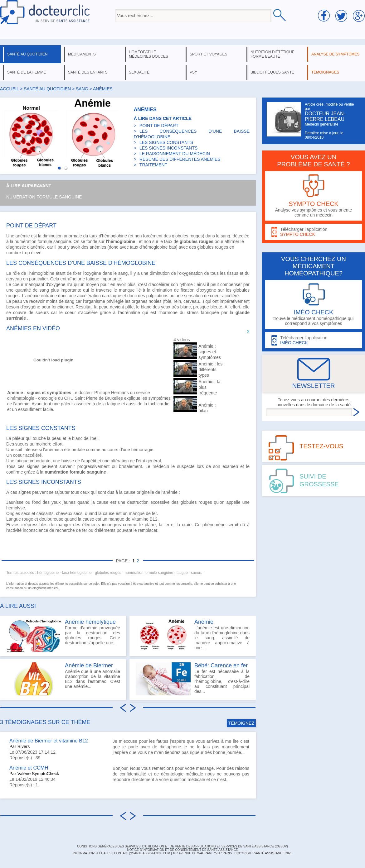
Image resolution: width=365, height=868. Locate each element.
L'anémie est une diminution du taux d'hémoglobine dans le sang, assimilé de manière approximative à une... (193, 635)
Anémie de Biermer (89, 665)
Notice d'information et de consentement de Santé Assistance (182, 850)
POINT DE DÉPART (159, 126)
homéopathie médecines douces (148, 54)
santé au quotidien (27, 54)
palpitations (157, 296)
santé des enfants (88, 72)
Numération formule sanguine (44, 197)
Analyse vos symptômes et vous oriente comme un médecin (314, 196)
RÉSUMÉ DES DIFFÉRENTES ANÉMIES (180, 159)
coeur (18, 284)
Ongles (13, 513)
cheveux (64, 513)
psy (193, 72)
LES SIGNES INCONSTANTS (168, 148)
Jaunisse (15, 502)
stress (193, 312)
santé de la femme (27, 72)
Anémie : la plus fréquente (209, 387)
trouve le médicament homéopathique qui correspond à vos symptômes (314, 305)
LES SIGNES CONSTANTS (166, 142)
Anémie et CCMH (29, 768)
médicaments (82, 54)
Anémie (204, 622)
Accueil (9, 89)
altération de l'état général (136, 461)
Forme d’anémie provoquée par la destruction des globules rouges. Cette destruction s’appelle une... (63, 635)
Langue (14, 519)
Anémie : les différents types (210, 370)
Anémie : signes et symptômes (210, 352)
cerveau (14, 279)
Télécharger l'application (314, 232)
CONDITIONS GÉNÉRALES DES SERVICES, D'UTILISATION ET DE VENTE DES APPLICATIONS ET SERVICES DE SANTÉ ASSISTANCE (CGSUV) (182, 846)
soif (19, 450)
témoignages (325, 72)
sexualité (139, 72)
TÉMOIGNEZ (241, 723)
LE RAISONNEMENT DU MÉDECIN (175, 154)
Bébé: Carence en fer (221, 665)
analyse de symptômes (335, 54)
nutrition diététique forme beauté (273, 54)
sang (82, 89)
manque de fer (143, 513)
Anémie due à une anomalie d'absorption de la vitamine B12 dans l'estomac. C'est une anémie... (63, 679)
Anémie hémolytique (90, 622)
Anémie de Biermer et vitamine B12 (49, 741)
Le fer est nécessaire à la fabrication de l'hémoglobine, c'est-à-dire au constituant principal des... (193, 679)
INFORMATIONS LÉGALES (92, 853)
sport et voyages (209, 54)
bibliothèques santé (272, 72)
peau (17, 301)
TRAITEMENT (153, 165)
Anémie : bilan (207, 408)
